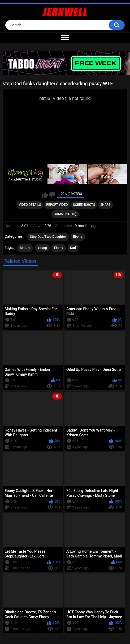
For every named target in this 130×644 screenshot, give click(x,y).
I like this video (45, 195)
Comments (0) (65, 214)
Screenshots (84, 205)
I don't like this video (52, 195)
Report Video (57, 205)
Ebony (78, 237)
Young (42, 248)
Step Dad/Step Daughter (48, 237)
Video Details (30, 205)
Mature (25, 248)
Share (105, 205)
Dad (73, 248)
